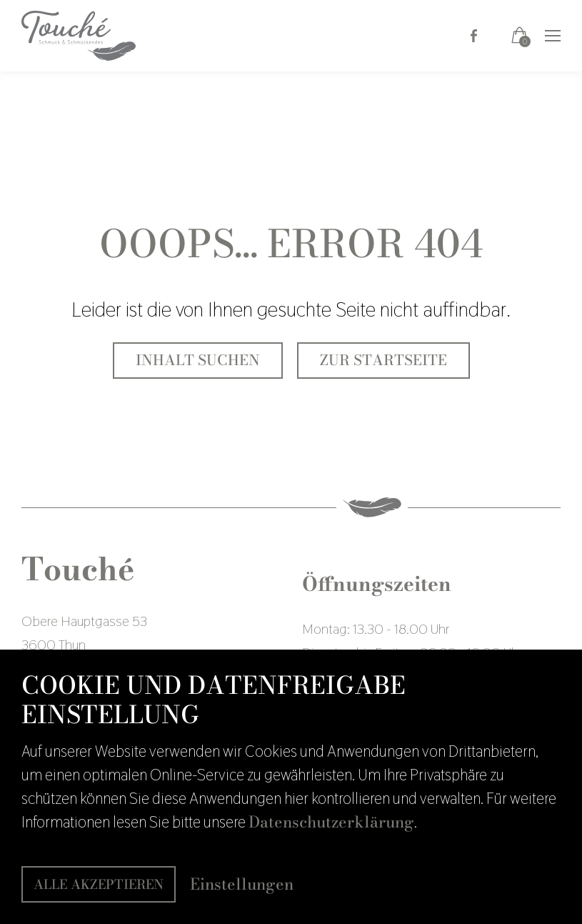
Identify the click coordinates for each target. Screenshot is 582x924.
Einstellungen (242, 884)
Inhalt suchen (198, 360)
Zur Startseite (383, 360)
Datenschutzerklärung (331, 822)
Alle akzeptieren (99, 884)
